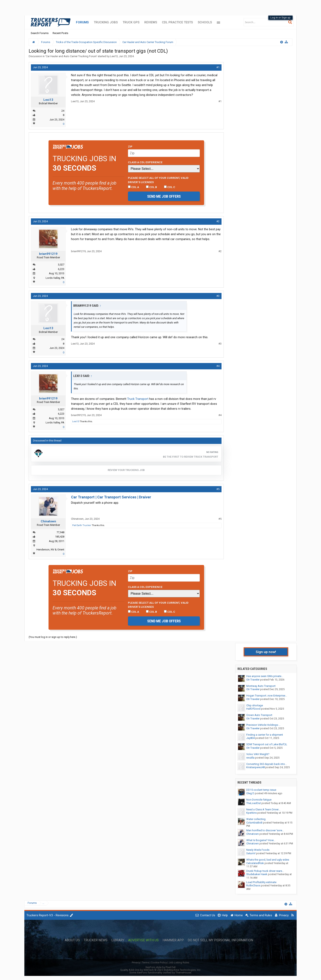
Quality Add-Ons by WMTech (161, 970)
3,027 (61, 265)
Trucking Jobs (106, 22)
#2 (218, 221)
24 (63, 111)
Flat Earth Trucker (82, 525)
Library (118, 940)
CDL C (170, 187)
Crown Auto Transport (259, 715)
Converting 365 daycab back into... (267, 764)
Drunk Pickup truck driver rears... (265, 871)
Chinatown (48, 521)
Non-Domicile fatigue (259, 800)
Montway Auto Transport (261, 686)
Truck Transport (138, 399)
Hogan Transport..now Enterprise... (267, 696)
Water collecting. (256, 819)
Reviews (151, 22)
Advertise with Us (143, 940)
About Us (72, 940)
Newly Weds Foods (258, 850)
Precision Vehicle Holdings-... (263, 725)
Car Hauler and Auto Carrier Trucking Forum (71, 56)
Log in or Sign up (280, 18)
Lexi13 (114, 56)
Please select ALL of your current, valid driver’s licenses (158, 180)
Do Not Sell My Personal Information (220, 940)
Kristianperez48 (255, 767)
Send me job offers (164, 196)
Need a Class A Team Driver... (263, 809)
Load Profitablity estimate (261, 882)
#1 (218, 67)
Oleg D (250, 793)
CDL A (133, 187)
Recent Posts (60, 33)
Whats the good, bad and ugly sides (268, 860)
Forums (82, 22)
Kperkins (251, 813)
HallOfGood (253, 709)
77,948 (60, 532)
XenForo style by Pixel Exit (160, 967)
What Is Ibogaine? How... (261, 840)
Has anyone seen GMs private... (265, 676)
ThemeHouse (183, 973)
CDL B (151, 187)
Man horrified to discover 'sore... (265, 830)
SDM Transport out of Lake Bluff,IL (267, 744)
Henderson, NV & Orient (50, 550)
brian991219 (48, 254)
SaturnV (251, 853)
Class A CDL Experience (145, 162)
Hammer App (173, 940)
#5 (218, 489)
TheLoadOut (254, 803)
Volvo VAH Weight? (258, 754)
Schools (205, 22)
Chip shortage (255, 705)
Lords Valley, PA (55, 278)
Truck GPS (131, 22)
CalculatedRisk (255, 863)
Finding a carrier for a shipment (265, 735)
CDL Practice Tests (177, 22)
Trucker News (96, 940)
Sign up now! (266, 652)
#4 (218, 366)
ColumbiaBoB (254, 823)
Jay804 (250, 738)
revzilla (250, 758)
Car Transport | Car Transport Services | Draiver (111, 497)
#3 (218, 296)
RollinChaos (253, 885)
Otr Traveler (253, 680)
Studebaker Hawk (257, 874)
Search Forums (40, 33)
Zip (130, 146)
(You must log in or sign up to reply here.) (53, 637)
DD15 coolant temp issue (261, 790)
